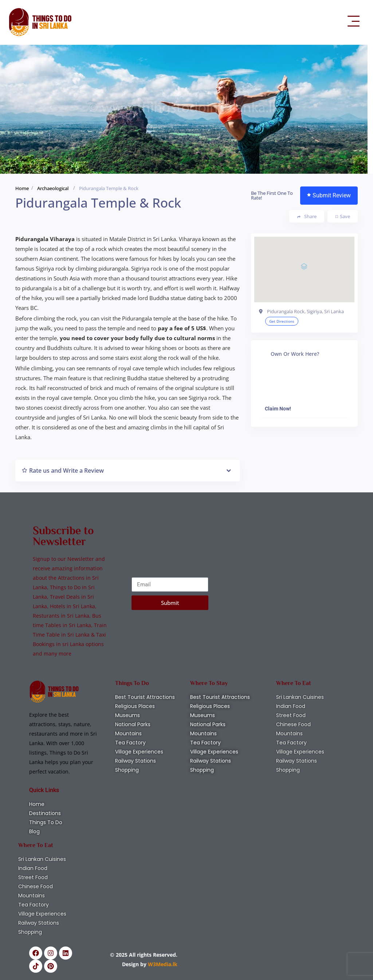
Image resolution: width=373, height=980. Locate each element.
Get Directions (282, 321)
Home (22, 188)
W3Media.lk (162, 964)
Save (343, 216)
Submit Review (329, 195)
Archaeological (53, 188)
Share (307, 217)
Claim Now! (278, 409)
